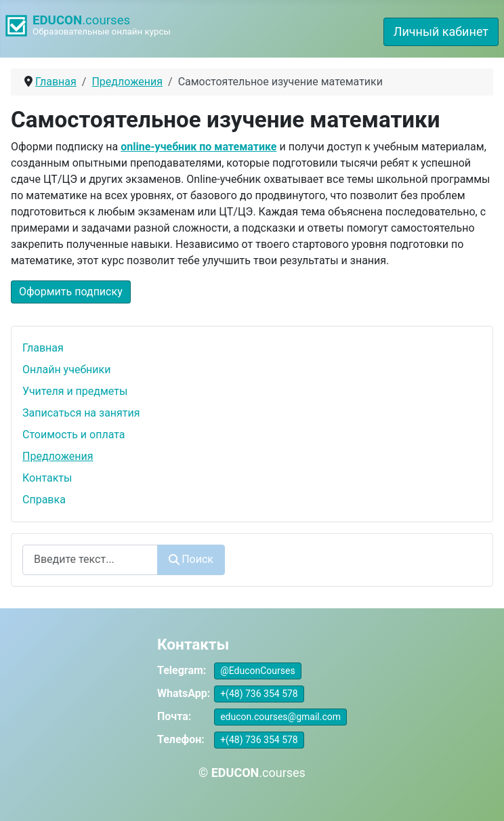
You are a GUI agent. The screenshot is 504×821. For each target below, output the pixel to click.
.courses (81, 20)
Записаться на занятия (81, 413)
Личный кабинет (441, 31)
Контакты (47, 478)
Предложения (58, 456)
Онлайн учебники (66, 370)
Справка (44, 500)
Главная (43, 348)
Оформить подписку (71, 292)
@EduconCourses (258, 671)
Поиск (191, 559)
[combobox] (90, 560)
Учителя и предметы (75, 391)
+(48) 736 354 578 (259, 694)
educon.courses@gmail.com (280, 717)
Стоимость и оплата (74, 435)
